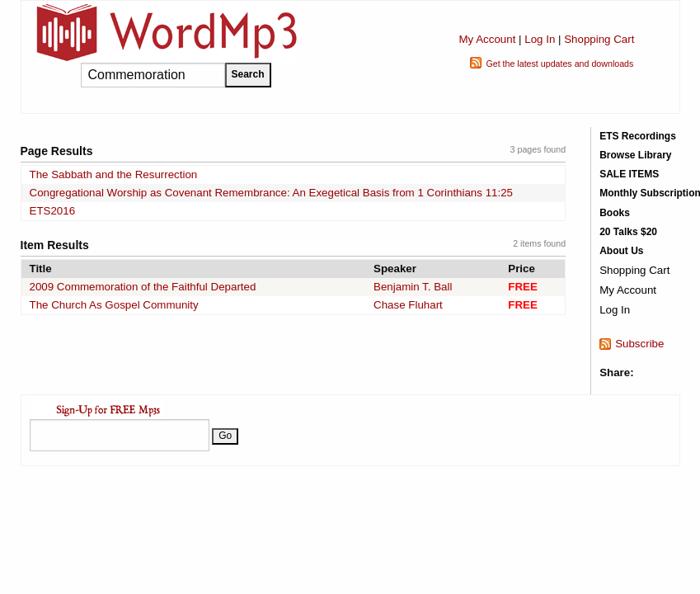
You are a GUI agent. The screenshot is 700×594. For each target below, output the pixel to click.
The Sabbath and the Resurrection (114, 174)
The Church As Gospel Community (114, 305)
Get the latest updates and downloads (559, 64)
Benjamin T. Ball (413, 287)
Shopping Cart (599, 39)
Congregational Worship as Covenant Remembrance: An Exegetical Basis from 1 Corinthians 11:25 (272, 193)
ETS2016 (53, 211)
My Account (487, 39)
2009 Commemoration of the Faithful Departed (143, 287)
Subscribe (639, 344)
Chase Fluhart (408, 305)
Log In (540, 39)
